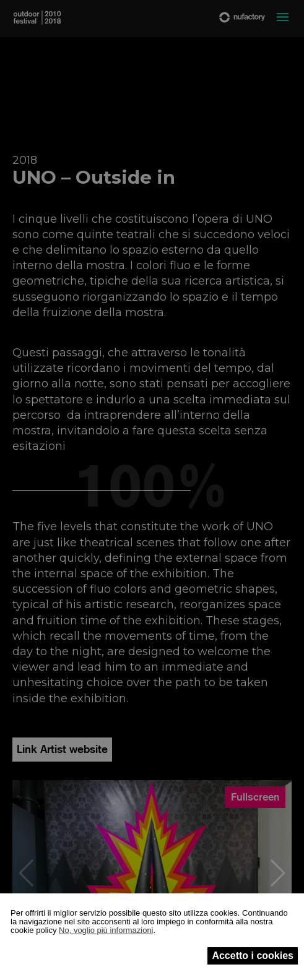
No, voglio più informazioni (106, 931)
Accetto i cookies (253, 956)
